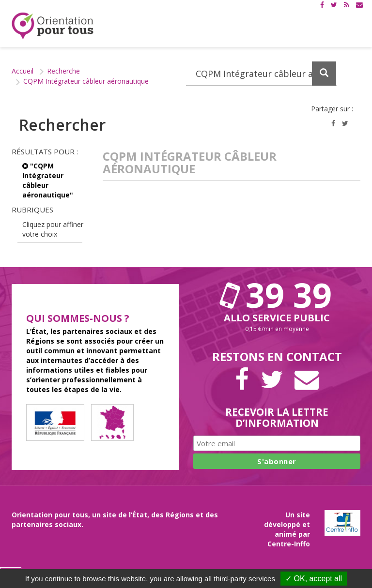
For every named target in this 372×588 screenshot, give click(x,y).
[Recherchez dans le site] (261, 74)
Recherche (63, 71)
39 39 (277, 295)
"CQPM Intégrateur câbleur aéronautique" (48, 180)
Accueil (23, 71)
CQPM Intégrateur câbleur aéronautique (86, 81)
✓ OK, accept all (314, 579)
